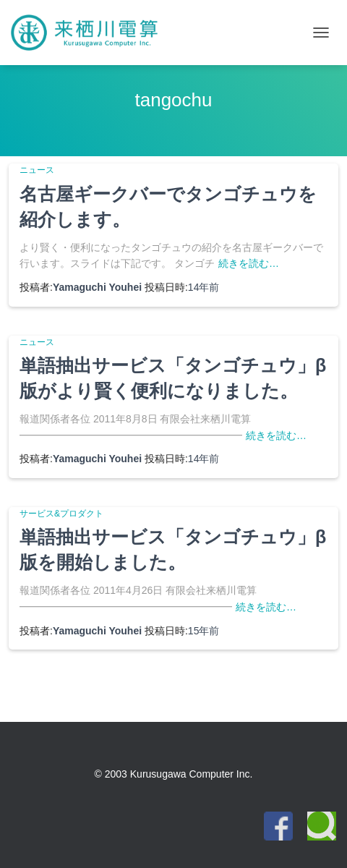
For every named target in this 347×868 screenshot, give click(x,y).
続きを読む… (249, 263)
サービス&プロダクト (61, 514)
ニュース (37, 170)
